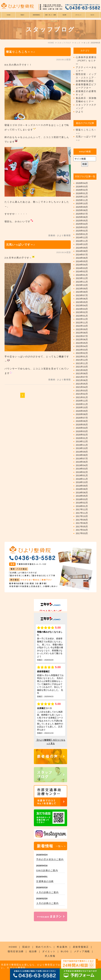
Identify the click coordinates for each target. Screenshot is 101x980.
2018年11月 (82, 479)
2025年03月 (82, 227)
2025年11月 (82, 200)
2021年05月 (82, 384)
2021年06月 (82, 380)
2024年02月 (82, 271)
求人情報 (50, 956)
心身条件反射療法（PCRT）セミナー (86, 61)
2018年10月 (82, 482)
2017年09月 (82, 520)
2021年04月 (82, 387)
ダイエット (49, 951)
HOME (9, 15)
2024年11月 (82, 241)
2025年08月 (82, 210)
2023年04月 (82, 305)
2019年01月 (82, 475)
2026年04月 (82, 183)
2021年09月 (82, 370)
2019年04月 (82, 465)
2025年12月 (82, 197)
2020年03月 (82, 431)
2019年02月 (82, 472)
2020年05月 (82, 425)
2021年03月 (82, 391)
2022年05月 (82, 343)
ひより (80, 112)
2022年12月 (82, 319)
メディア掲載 (82, 951)
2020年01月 (82, 438)
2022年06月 (82, 339)
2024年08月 (82, 251)
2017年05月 (82, 526)
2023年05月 (82, 302)
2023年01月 (82, 316)
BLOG (65, 951)
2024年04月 (82, 265)
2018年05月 (82, 496)
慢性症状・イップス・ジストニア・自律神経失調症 (86, 78)
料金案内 (62, 947)
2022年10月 (82, 326)
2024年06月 (82, 258)
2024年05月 (82, 261)
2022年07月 (82, 336)
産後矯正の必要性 (86, 91)
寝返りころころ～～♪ (21, 52)
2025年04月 (82, 224)
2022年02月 (82, 353)
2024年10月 (82, 244)
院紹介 (26, 947)
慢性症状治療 (16, 951)
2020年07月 (82, 418)
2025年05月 (82, 221)
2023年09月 (82, 289)
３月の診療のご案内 (47, 903)
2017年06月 (82, 523)
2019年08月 (82, 455)
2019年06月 (82, 462)
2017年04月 (82, 530)
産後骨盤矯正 (81, 947)
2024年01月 (82, 275)
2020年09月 (82, 411)
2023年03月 (82, 309)
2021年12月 (82, 360)
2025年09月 (82, 207)
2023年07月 (82, 295)
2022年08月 (82, 333)
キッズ (80, 95)
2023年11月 (82, 282)
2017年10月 (82, 516)
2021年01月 (82, 397)
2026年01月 (82, 193)
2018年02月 (82, 503)
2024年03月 (82, 268)
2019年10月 (82, 448)
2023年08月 (82, 292)
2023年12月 (82, 278)
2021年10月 (82, 367)
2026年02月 (82, 190)
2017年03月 (82, 533)
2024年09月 (82, 248)
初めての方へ (44, 947)
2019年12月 (82, 441)
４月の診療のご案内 (47, 892)
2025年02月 (82, 231)
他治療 (33, 951)
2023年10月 (82, 285)
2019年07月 (82, 458)
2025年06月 (82, 217)
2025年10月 (82, 203)
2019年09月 (82, 452)
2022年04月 (82, 346)
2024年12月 (82, 237)
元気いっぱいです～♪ (21, 245)
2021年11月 (82, 363)
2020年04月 (82, 428)
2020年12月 (82, 401)
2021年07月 (82, 377)
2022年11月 (82, 323)
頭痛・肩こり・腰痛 (50, 15)
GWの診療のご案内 (47, 870)
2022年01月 (82, 357)
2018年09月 (82, 486)
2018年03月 (82, 499)
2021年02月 (82, 394)
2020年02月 (82, 435)
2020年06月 (82, 421)
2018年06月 (82, 492)
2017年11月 (82, 513)
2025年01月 (82, 234)
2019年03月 (82, 469)
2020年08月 (82, 414)
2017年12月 (82, 509)
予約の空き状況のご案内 (50, 859)
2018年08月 (82, 489)
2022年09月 (82, 329)
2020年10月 (82, 407)
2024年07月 (82, 255)
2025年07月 (82, 214)
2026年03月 (82, 187)
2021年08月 (82, 373)
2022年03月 (82, 350)
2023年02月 (82, 312)
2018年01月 (82, 506)
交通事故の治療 (45, 881)
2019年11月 (82, 445)
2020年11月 (82, 404)
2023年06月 (82, 299)
